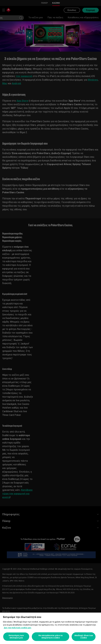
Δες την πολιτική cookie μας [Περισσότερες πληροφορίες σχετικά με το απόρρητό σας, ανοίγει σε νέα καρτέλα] (18, 628)
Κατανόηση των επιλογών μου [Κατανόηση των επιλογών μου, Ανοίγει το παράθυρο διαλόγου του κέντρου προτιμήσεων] (16, 637)
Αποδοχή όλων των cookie (84, 637)
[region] (50, 628)
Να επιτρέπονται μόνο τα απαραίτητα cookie (50, 637)
